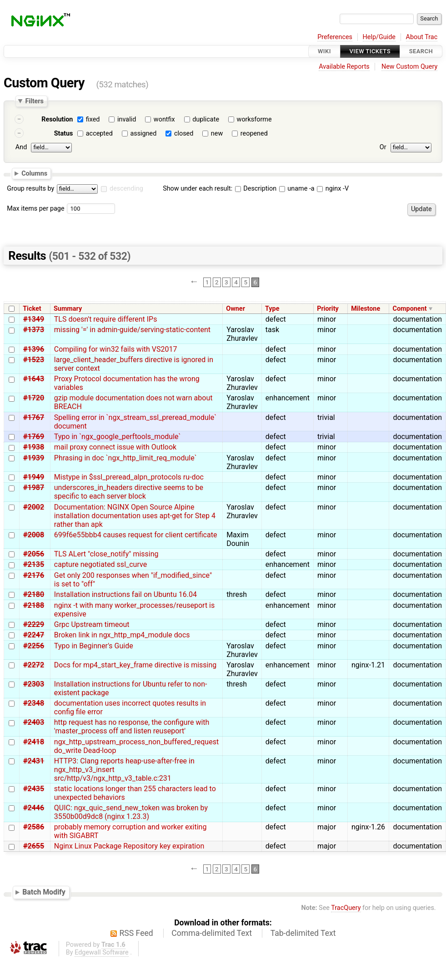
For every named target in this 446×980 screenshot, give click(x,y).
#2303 (34, 684)
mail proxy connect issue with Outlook (115, 447)
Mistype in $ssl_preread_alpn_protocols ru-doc (129, 477)
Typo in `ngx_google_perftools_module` (118, 437)
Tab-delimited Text (303, 933)
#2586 (34, 827)
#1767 (34, 417)
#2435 (34, 789)
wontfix (164, 119)
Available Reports (344, 67)
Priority (328, 309)
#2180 (34, 594)
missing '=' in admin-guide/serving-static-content (132, 330)
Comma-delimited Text (212, 933)
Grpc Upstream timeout (92, 624)
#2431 (34, 761)
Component (410, 309)
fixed (93, 119)
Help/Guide (379, 37)
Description (256, 189)
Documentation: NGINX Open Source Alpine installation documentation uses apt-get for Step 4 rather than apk (135, 516)
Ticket (32, 309)
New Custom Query (409, 67)
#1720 (34, 398)
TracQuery (346, 908)
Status (64, 134)
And (21, 147)
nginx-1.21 (368, 665)
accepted (99, 134)
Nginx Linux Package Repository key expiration (129, 846)
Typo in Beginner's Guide (94, 646)
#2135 (34, 564)
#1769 (34, 437)
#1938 (34, 447)
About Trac (422, 37)
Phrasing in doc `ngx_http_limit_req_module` (125, 458)
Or (383, 147)
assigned (143, 134)
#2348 (34, 703)
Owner (236, 309)
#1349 (34, 319)
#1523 (34, 360)
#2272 (34, 665)
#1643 (34, 379)
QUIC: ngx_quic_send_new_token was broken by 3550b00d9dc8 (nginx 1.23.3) (131, 812)
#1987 (34, 487)
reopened (254, 134)
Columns (34, 173)
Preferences (335, 37)
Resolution (57, 119)
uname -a (297, 189)
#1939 (34, 458)
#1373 (34, 330)
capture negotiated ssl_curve (100, 564)
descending (126, 189)
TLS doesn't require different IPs (106, 319)
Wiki (324, 51)
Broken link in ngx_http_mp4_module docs (122, 635)
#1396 (34, 349)
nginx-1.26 (368, 827)
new (217, 134)
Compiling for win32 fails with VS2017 (116, 349)
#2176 (34, 575)
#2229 (34, 624)
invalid (127, 119)
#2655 (34, 846)
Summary (68, 309)
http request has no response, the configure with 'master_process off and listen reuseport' (132, 727)
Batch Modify (44, 892)
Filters (34, 101)
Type (272, 309)
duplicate (206, 119)
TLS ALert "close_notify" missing (106, 554)
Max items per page (35, 209)
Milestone (366, 309)
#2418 (34, 742)
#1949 (34, 477)
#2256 (34, 646)
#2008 (34, 535)
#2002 (34, 507)
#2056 (34, 554)
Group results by (30, 189)
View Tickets (370, 51)
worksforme (254, 119)
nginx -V (333, 189)
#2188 (34, 605)
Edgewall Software (102, 952)
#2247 (34, 635)
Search (421, 51)
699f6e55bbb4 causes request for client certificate (136, 535)
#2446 (34, 808)
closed (184, 134)
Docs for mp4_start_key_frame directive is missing (135, 665)
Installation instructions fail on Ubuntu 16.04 (125, 594)
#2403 (34, 722)
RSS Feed (136, 933)
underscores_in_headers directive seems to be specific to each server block (129, 492)
